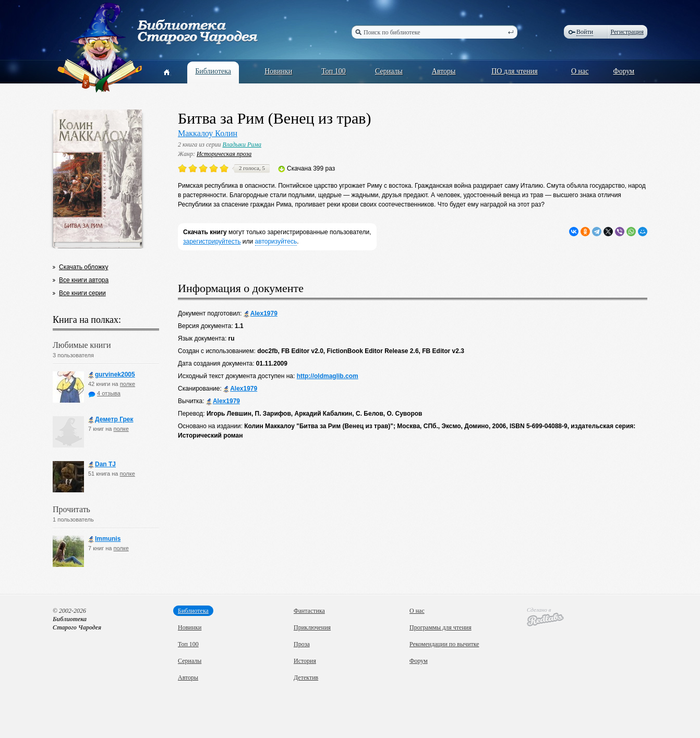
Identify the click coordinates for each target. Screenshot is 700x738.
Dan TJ (102, 464)
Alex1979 (261, 314)
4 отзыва (104, 393)
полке (128, 384)
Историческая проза (224, 154)
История (305, 661)
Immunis (104, 539)
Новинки (278, 71)
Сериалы (389, 71)
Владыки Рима (242, 144)
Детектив (306, 677)
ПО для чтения (515, 71)
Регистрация (627, 32)
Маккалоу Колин (208, 133)
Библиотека (213, 71)
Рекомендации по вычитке (444, 644)
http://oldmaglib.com (328, 376)
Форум (624, 71)
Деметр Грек (111, 420)
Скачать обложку (83, 267)
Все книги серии (82, 293)
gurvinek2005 (112, 375)
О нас (580, 71)
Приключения (312, 627)
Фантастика (309, 611)
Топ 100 (334, 71)
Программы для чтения (440, 627)
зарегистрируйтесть (212, 241)
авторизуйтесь (276, 241)
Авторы (444, 71)
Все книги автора (84, 280)
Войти (585, 32)
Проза (302, 644)
